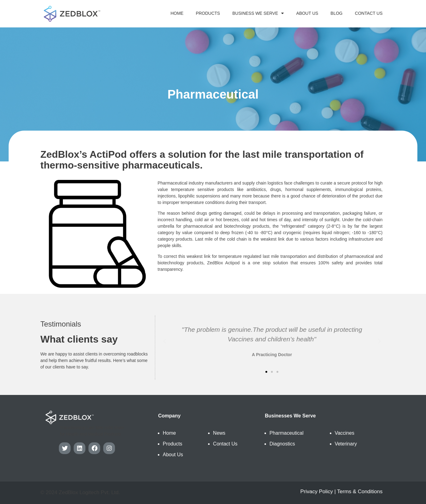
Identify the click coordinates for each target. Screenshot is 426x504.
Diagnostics (282, 444)
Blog (336, 13)
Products (208, 13)
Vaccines (345, 433)
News (219, 433)
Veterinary (346, 444)
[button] (266, 372)
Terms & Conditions (360, 492)
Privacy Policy (317, 492)
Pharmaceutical (286, 433)
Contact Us (369, 13)
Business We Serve (258, 13)
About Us (307, 13)
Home (177, 13)
